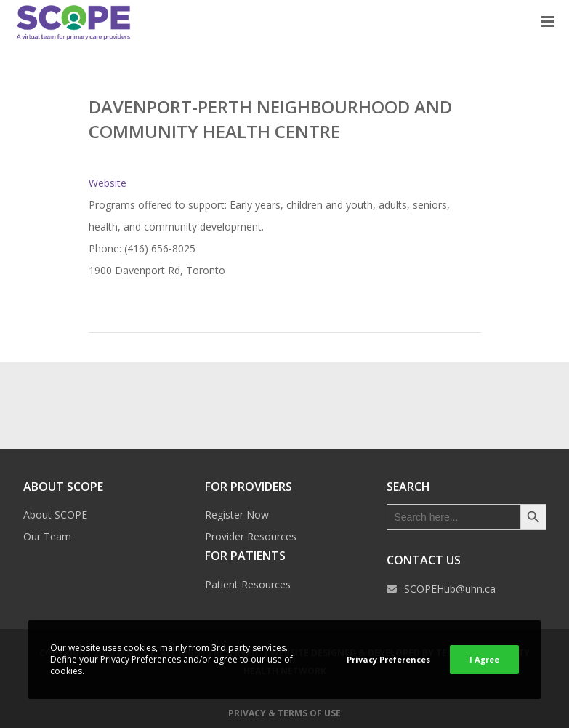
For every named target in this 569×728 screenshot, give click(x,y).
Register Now (237, 515)
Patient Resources (248, 584)
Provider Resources (251, 536)
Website (108, 183)
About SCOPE (55, 515)
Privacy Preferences (388, 659)
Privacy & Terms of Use (284, 713)
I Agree (484, 659)
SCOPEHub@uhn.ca (450, 589)
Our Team (47, 536)
